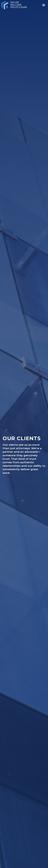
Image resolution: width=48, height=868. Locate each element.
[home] (19, 5)
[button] (44, 5)
